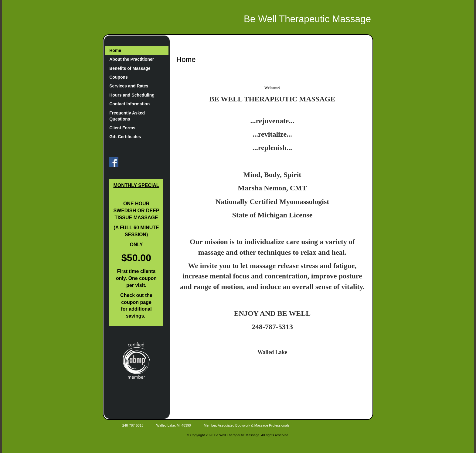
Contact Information (129, 104)
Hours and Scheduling (132, 95)
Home (115, 50)
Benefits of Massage (130, 68)
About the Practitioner (132, 59)
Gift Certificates (125, 137)
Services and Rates (129, 86)
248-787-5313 (133, 425)
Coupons (119, 77)
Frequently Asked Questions (127, 116)
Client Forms (122, 128)
